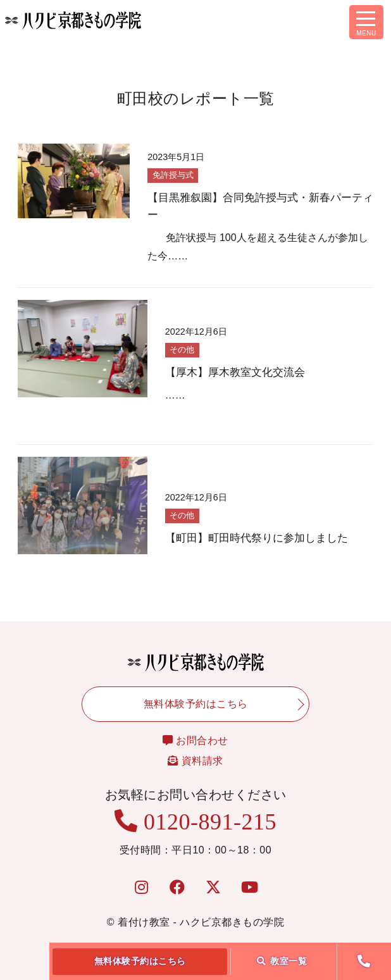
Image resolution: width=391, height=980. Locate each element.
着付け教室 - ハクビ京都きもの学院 (201, 922)
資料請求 (195, 761)
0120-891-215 (195, 822)
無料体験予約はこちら (140, 961)
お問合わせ (195, 741)
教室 (282, 961)
